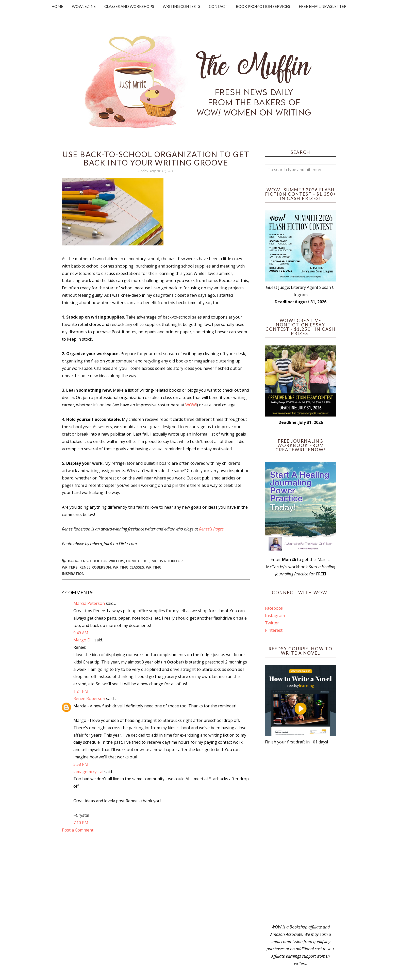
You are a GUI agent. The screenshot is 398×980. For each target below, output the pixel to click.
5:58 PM (81, 764)
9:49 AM (81, 633)
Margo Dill (83, 640)
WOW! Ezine (84, 6)
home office (138, 561)
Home (57, 6)
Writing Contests (181, 6)
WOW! (191, 405)
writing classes (128, 567)
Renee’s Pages (211, 529)
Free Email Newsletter (323, 6)
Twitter (272, 623)
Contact (218, 6)
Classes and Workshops (129, 6)
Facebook (274, 608)
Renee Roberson (95, 567)
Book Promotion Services (263, 6)
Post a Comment (78, 830)
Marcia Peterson (89, 603)
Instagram (275, 616)
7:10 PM (81, 823)
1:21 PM (81, 691)
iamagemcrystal (88, 772)
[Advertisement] (301, 835)
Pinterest (274, 630)
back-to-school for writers (96, 561)
